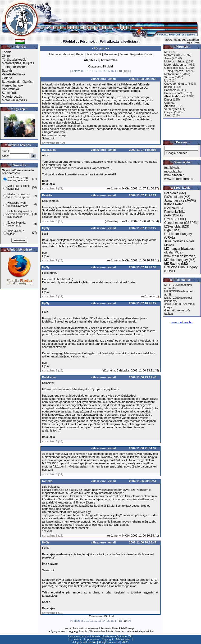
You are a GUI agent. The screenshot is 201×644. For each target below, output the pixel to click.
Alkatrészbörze (174, 96)
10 (88, 71)
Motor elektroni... (175, 65)
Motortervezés (12, 97)
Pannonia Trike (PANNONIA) (175, 214)
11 (92, 71)
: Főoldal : (69, 41)
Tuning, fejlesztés (14, 67)
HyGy (78, 642)
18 (120, 71)
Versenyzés (172, 109)
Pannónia (170, 90)
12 (96, 71)
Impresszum (92, 639)
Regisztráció (84, 54)
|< (72, 71)
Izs (166, 80)
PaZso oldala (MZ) (177, 197)
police (168, 87)
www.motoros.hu (182, 322)
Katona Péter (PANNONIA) (173, 206)
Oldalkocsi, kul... (175, 68)
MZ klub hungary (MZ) (180, 260)
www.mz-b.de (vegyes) (180, 256)
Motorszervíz (173, 74)
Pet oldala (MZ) (175, 193)
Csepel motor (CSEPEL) (181, 223)
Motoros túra (172, 55)
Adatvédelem (124, 639)
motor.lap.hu (173, 171)
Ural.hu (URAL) (175, 219)
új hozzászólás (108, 60)
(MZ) (176, 264)
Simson (169, 77)
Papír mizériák (173, 93)
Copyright (107, 639)
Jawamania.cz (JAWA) (180, 201)
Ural (167, 103)
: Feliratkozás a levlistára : (119, 41)
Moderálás (110, 54)
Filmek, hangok (13, 85)
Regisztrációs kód (142, 54)
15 (108, 71)
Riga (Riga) (172, 230)
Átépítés (170, 106)
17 (116, 71)
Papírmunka (10, 89)
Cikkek (7, 56)
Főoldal (7, 52)
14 (104, 71)
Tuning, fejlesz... (175, 71)
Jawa (168, 58)
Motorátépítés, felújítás (18, 63)
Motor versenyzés (14, 100)
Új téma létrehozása (61, 54)
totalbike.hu (172, 168)
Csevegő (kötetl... (176, 84)
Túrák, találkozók (14, 60)
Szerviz (7, 71)
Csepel (169, 112)
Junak (168, 115)
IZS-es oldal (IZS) (177, 226)
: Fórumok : (87, 41)
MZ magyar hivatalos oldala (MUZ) (179, 251)
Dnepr (168, 99)
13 (100, 71)
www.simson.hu (175, 175)
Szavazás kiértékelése (18, 82)
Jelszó (124, 54)
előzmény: (115, 188)
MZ (166, 52)
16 (112, 71)
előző (77, 71)
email (112, 79)
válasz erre (98, 79)
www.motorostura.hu (179, 179)
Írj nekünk (76, 639)
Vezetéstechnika (13, 74)
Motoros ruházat (175, 61)
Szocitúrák (9, 93)
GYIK (98, 54)
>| (129, 71)
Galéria (7, 78)
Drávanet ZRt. (125, 636)
